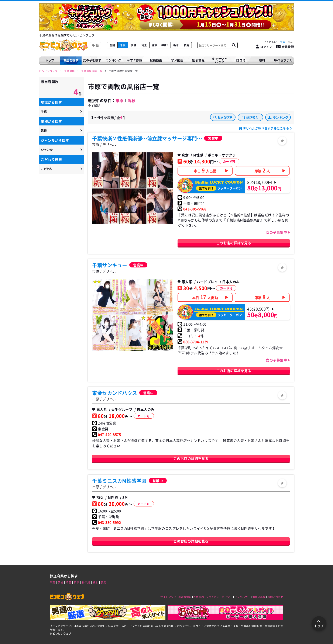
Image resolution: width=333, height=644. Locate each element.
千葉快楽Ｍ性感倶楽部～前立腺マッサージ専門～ (147, 138)
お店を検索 (223, 117)
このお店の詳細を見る (234, 243)
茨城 (133, 45)
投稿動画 (156, 60)
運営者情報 (185, 597)
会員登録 (285, 47)
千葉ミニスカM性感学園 (119, 481)
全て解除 (94, 105)
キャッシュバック (220, 60)
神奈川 (165, 45)
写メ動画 (177, 60)
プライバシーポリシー (219, 597)
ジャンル (47, 150)
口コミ (241, 60)
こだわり (47, 169)
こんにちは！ (278, 42)
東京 (155, 45)
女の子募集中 (277, 232)
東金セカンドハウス (115, 393)
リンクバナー (242, 597)
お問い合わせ (275, 597)
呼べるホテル (283, 60)
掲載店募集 (259, 597)
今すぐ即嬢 (135, 60)
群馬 (187, 45)
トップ (50, 60)
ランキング (278, 117)
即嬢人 (262, 170)
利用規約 (199, 597)
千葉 (123, 45)
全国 (112, 45)
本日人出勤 (205, 170)
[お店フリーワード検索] (234, 45)
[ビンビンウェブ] (49, 71)
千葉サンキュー (110, 265)
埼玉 (144, 45)
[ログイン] (264, 47)
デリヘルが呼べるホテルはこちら (266, 128)
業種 (44, 131)
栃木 (176, 45)
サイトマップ (168, 597)
